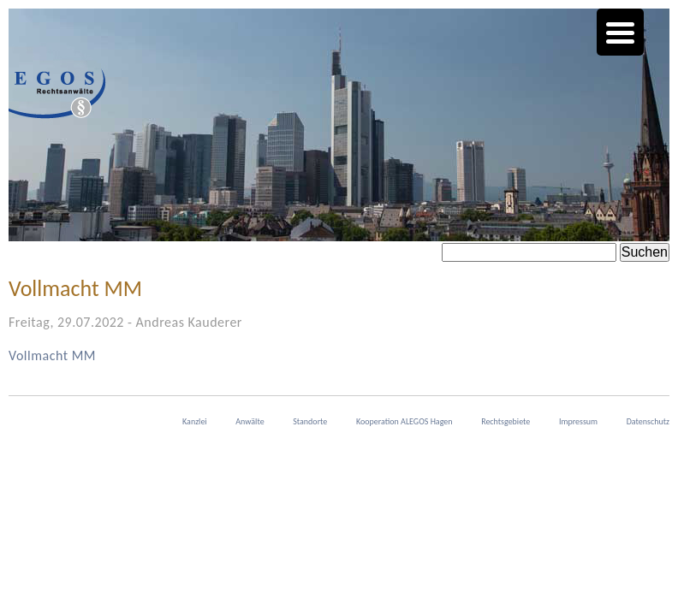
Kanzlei (195, 421)
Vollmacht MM (52, 355)
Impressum (578, 421)
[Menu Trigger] (620, 32)
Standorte (310, 421)
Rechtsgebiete (506, 421)
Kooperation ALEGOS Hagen (404, 421)
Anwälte (250, 421)
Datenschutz (648, 421)
